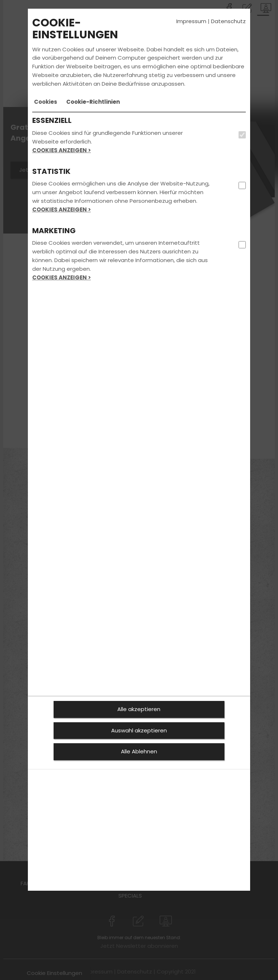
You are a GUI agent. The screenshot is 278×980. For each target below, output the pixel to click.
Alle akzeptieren (139, 709)
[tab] (46, 102)
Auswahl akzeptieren (139, 730)
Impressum (191, 21)
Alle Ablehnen (139, 751)
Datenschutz (228, 21)
